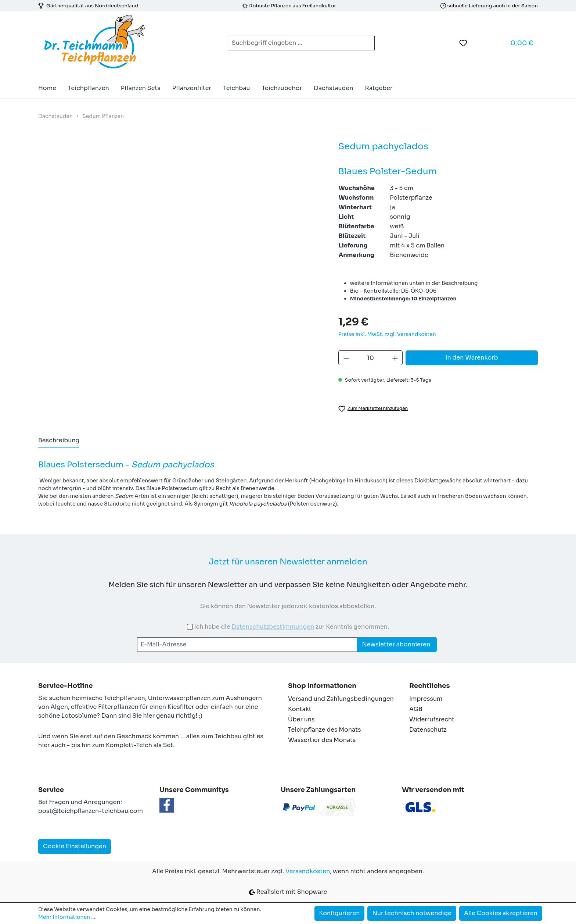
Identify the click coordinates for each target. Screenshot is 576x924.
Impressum (426, 699)
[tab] (59, 441)
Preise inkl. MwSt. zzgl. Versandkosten (387, 334)
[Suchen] (366, 43)
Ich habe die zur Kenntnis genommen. (291, 627)
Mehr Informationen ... (67, 917)
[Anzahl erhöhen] (395, 358)
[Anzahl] (370, 358)
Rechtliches (429, 686)
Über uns (301, 719)
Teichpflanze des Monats (325, 730)
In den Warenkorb (472, 358)
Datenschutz (428, 730)
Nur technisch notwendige (412, 913)
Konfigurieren (340, 913)
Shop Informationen (322, 686)
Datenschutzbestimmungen (273, 627)
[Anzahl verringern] (346, 358)
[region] (181, 231)
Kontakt (300, 709)
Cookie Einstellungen (75, 846)
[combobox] (293, 43)
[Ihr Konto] (482, 43)
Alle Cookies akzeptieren (501, 913)
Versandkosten (308, 871)
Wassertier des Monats (322, 740)
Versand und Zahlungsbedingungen (341, 699)
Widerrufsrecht (432, 719)
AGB (416, 709)
